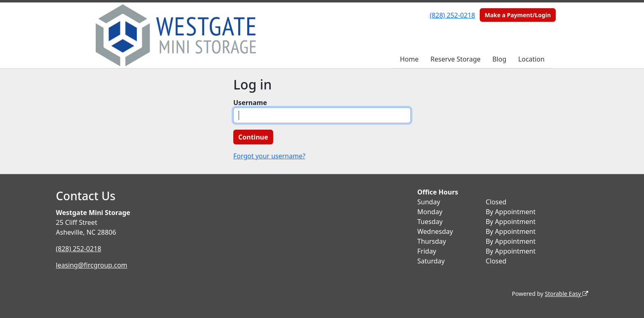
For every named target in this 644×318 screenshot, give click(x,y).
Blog (499, 59)
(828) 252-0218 (452, 15)
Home (409, 59)
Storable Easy (567, 294)
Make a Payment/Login (518, 15)
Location (531, 59)
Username (250, 103)
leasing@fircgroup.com (92, 265)
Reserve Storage (455, 59)
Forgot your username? (269, 156)
